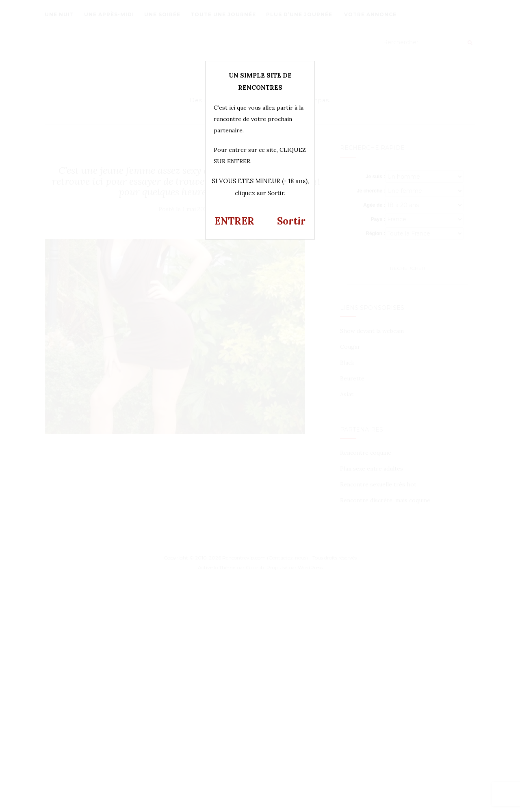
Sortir (291, 221)
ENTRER (234, 221)
